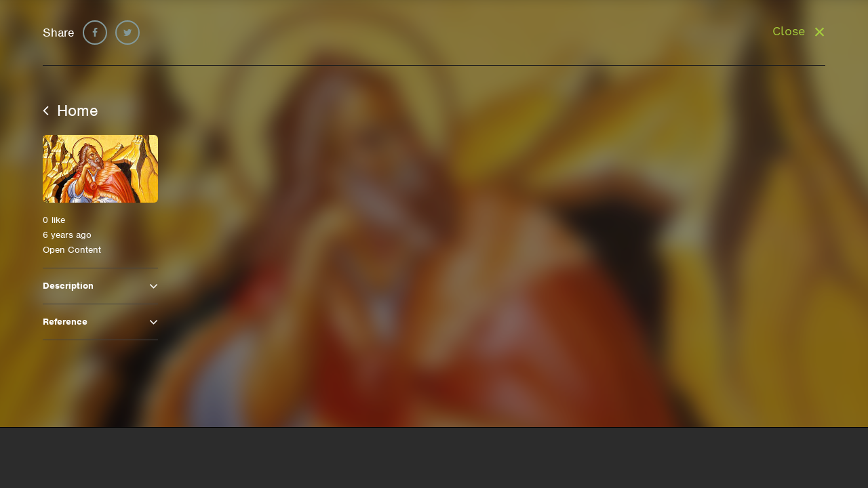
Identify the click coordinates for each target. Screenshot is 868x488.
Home (71, 110)
